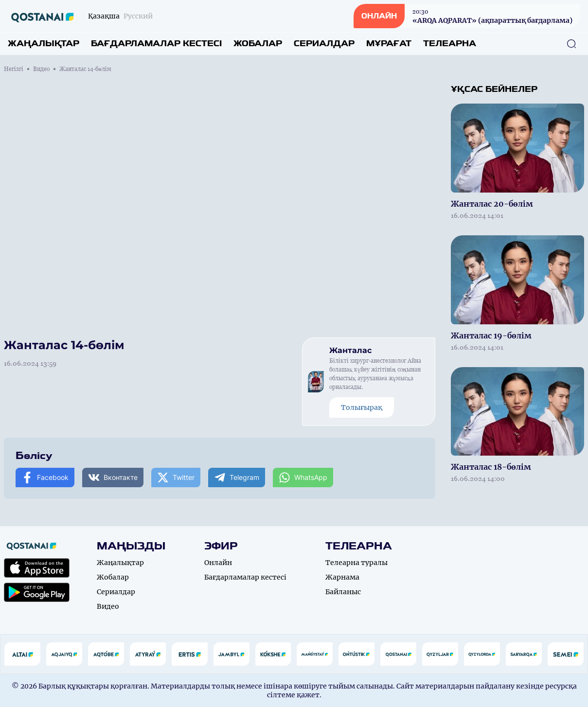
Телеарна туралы (356, 563)
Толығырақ (362, 407)
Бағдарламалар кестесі (156, 44)
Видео (41, 69)
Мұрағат (389, 44)
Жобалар (258, 44)
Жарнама (342, 577)
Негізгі (14, 69)
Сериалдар (324, 44)
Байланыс (343, 592)
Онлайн (218, 563)
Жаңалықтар (44, 44)
